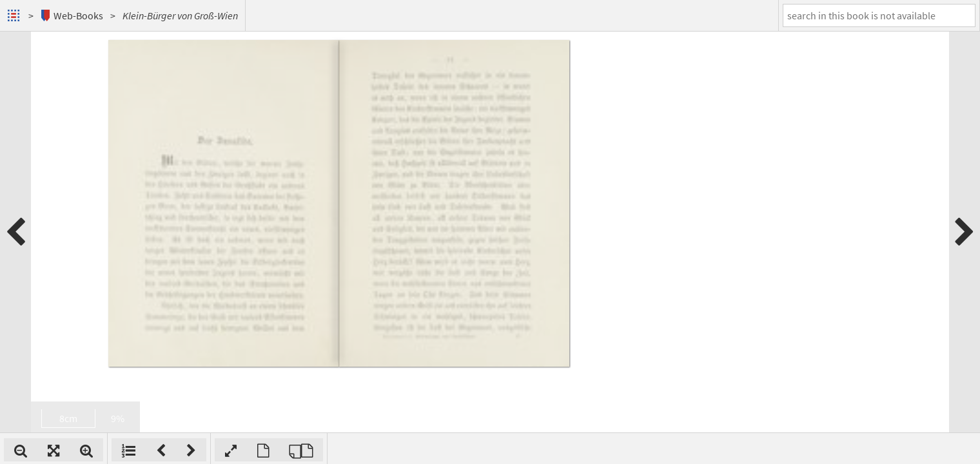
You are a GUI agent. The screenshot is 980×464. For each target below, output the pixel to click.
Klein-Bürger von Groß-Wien (180, 15)
